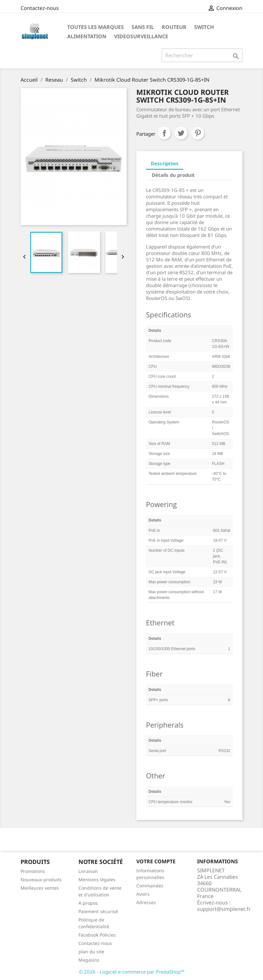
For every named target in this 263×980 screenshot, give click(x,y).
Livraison (88, 871)
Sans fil (143, 27)
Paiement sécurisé (98, 911)
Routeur (174, 27)
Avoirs (143, 894)
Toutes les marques (95, 27)
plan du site (91, 952)
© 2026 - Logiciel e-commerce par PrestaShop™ (132, 972)
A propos (88, 903)
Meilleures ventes (40, 888)
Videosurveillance (141, 36)
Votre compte (156, 861)
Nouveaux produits (41, 880)
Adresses (146, 902)
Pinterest (198, 133)
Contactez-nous (40, 8)
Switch (204, 27)
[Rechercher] (202, 55)
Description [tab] (165, 163)
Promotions (33, 871)
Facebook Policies (97, 935)
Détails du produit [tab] (173, 175)
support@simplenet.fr (224, 909)
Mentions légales (97, 880)
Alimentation (87, 36)
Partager (164, 133)
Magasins (89, 960)
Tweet (181, 133)
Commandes (150, 886)
